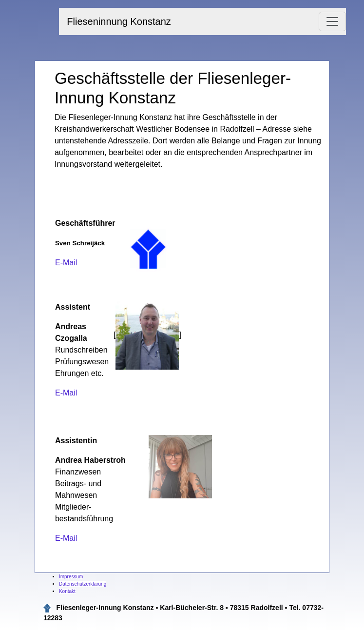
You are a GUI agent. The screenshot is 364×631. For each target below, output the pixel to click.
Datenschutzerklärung (83, 584)
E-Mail (66, 263)
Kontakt (67, 591)
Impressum (71, 577)
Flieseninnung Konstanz (119, 21)
